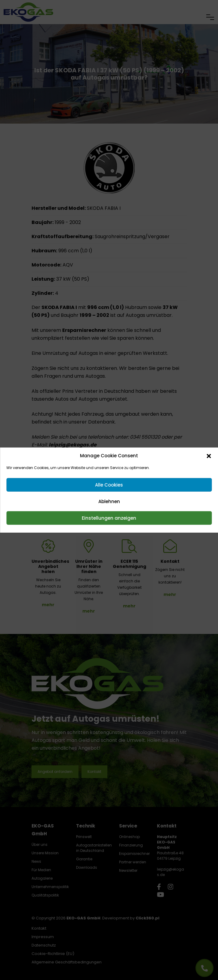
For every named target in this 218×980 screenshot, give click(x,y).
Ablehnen (109, 501)
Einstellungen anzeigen (109, 518)
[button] (209, 456)
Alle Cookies (109, 485)
